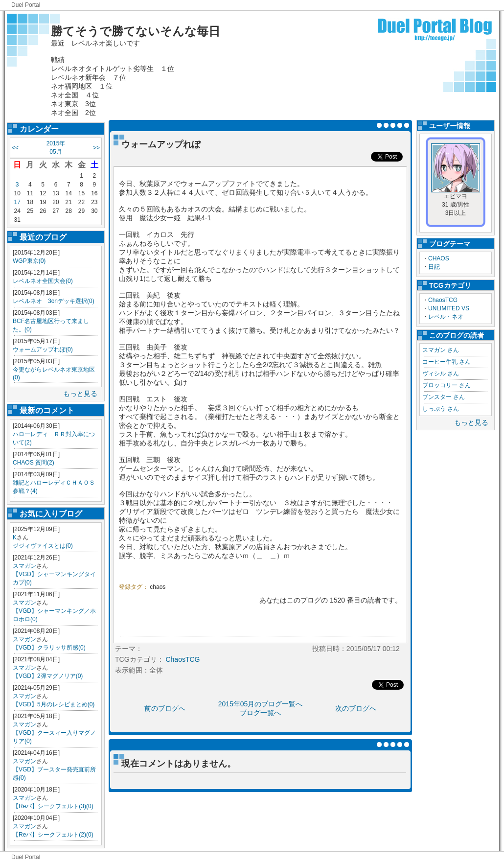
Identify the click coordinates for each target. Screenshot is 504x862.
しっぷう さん (441, 409)
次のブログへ (356, 708)
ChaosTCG (443, 300)
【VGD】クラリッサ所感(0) (49, 648)
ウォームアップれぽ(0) (43, 349)
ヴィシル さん (441, 373)
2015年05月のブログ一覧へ (261, 704)
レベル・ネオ (446, 317)
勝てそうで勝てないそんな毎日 (136, 31)
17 (17, 202)
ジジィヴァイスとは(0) (43, 546)
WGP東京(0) (29, 261)
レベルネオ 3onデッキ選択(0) (54, 301)
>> (96, 148)
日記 (434, 267)
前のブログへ (165, 708)
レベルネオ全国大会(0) (43, 281)
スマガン (24, 566)
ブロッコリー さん (447, 385)
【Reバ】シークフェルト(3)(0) (53, 806)
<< (15, 148)
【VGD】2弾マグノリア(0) (48, 676)
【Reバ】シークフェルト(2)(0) (53, 835)
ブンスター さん (444, 397)
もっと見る (80, 394)
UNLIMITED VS (449, 308)
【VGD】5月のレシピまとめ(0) (54, 704)
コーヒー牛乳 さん (447, 362)
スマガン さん (441, 350)
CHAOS (439, 258)
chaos (158, 587)
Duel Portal (26, 5)
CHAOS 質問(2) (34, 463)
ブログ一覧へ (260, 713)
